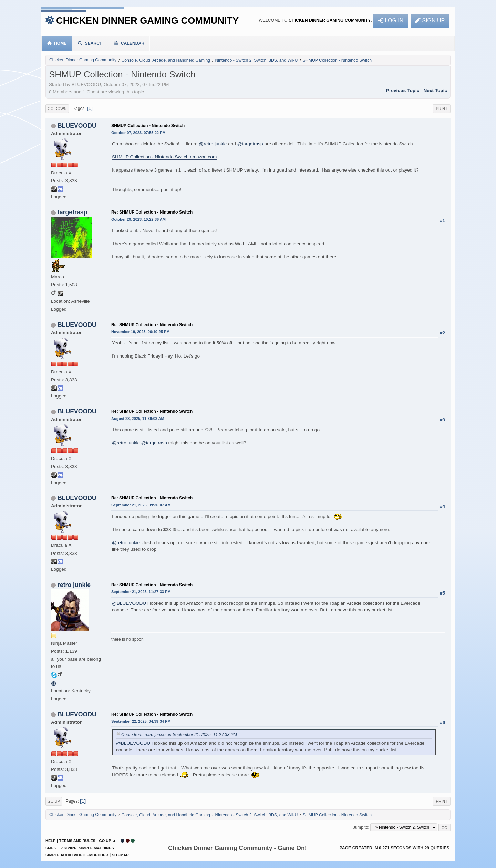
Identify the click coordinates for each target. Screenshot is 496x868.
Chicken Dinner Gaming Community (147, 20)
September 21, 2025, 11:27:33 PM (141, 592)
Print (442, 108)
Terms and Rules (77, 841)
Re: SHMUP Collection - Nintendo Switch (152, 212)
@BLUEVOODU (129, 603)
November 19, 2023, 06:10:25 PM (140, 332)
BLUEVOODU (77, 126)
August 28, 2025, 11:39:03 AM (138, 418)
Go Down (57, 108)
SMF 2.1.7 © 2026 (61, 848)
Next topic (435, 90)
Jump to (361, 827)
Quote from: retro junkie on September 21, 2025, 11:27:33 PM (179, 735)
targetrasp (72, 212)
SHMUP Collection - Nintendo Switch (148, 126)
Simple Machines (96, 848)
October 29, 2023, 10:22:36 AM (138, 219)
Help (50, 841)
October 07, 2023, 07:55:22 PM (138, 133)
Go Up (54, 801)
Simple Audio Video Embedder (77, 855)
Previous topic (403, 90)
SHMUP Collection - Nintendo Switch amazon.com (164, 157)
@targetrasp (250, 144)
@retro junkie (213, 144)
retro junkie (74, 585)
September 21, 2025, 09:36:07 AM (141, 505)
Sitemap (120, 855)
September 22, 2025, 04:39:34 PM (141, 721)
